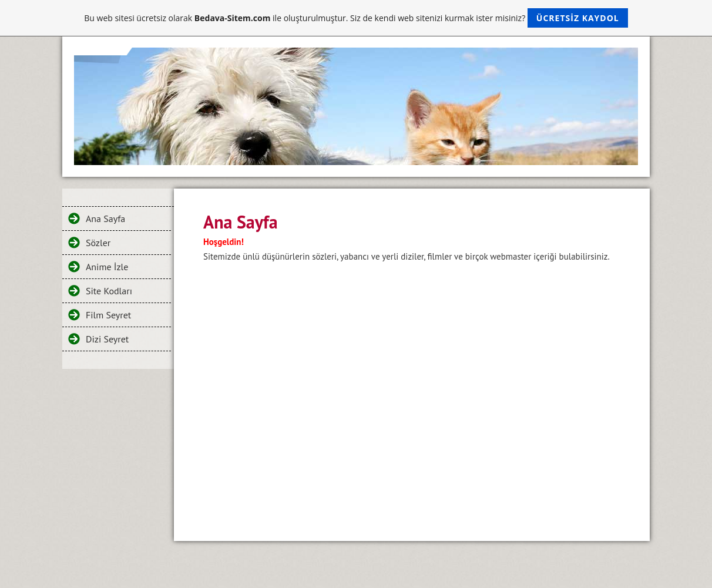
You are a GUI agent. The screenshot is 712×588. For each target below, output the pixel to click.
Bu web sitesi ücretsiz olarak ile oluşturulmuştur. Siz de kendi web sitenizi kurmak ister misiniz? (356, 18)
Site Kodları (109, 291)
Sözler (98, 243)
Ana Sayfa (105, 219)
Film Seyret (108, 315)
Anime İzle (107, 267)
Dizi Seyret (107, 339)
